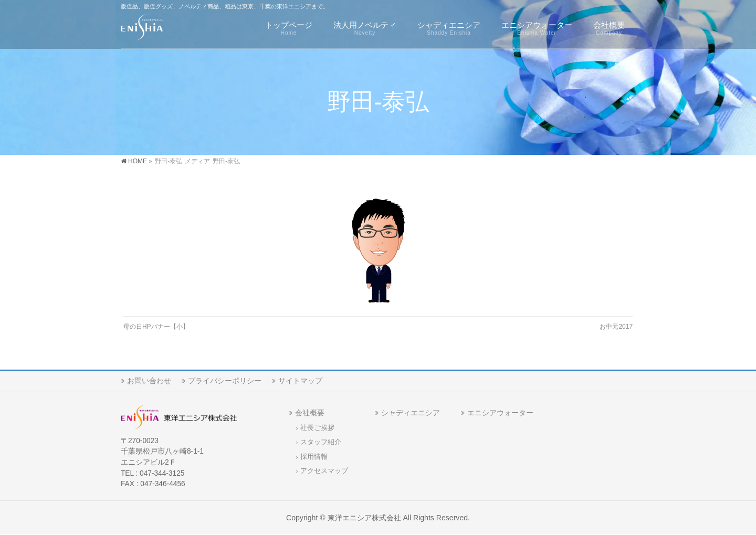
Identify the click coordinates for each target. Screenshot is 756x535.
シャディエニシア (411, 413)
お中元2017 (616, 327)
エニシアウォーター (500, 413)
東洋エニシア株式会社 (364, 518)
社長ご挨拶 (317, 428)
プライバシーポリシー (225, 381)
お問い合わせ (149, 381)
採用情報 (314, 457)
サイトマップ (300, 381)
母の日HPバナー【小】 (156, 327)
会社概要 (310, 413)
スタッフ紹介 (321, 442)
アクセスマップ (324, 471)
